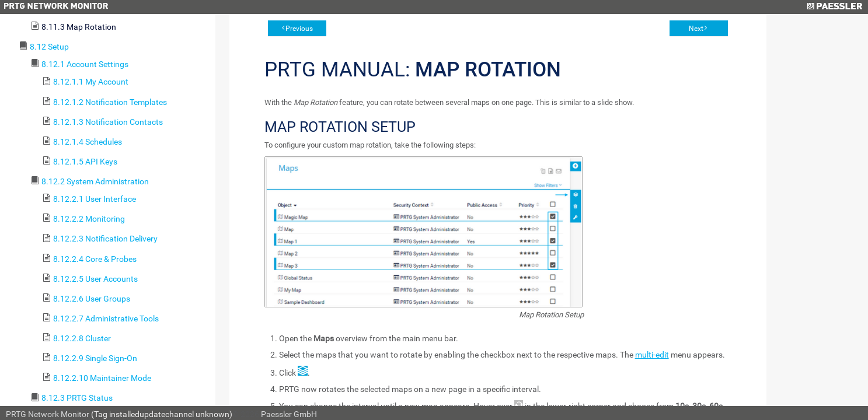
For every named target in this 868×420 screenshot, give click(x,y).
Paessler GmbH (289, 414)
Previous (299, 29)
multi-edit (652, 355)
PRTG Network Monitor (48, 414)
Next (696, 29)
